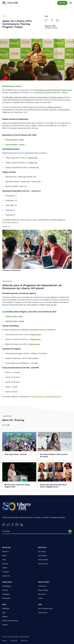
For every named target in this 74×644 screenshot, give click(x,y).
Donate (62, 3)
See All (5, 425)
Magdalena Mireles (31, 220)
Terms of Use (24, 641)
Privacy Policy (14, 641)
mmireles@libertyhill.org (10, 222)
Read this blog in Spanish (12, 86)
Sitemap (4, 641)
